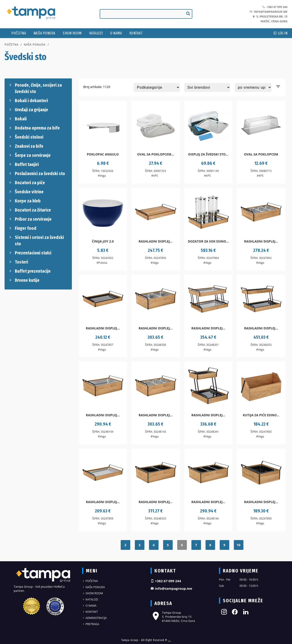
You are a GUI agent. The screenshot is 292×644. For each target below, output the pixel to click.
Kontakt (136, 33)
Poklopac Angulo (103, 154)
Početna (19, 33)
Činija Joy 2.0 (103, 241)
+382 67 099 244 (275, 7)
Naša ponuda (44, 33)
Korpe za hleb (24, 201)
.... (169, 640)
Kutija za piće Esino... (261, 415)
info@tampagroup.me (268, 12)
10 (238, 545)
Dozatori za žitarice (29, 210)
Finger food (22, 228)
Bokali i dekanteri (28, 101)
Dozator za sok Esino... (208, 241)
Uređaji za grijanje (28, 110)
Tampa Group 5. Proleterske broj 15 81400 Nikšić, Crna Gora (173, 617)
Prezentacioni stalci (30, 253)
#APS (155, 176)
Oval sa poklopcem (261, 154)
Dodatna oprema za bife (34, 128)
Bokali (17, 119)
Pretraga (91, 624)
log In (280, 33)
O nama (116, 33)
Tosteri (18, 262)
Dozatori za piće (26, 183)
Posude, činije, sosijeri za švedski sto (35, 88)
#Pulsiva (102, 263)
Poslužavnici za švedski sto (36, 173)
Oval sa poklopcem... (155, 154)
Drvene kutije (24, 280)
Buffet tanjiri (23, 164)
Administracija (94, 618)
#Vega (102, 176)
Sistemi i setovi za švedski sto (36, 240)
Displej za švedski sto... (208, 154)
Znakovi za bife (26, 146)
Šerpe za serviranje (29, 155)
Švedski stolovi (26, 137)
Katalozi (96, 33)
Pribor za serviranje (30, 219)
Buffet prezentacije (29, 271)
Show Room (72, 33)
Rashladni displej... (155, 241)
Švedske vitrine (26, 192)
